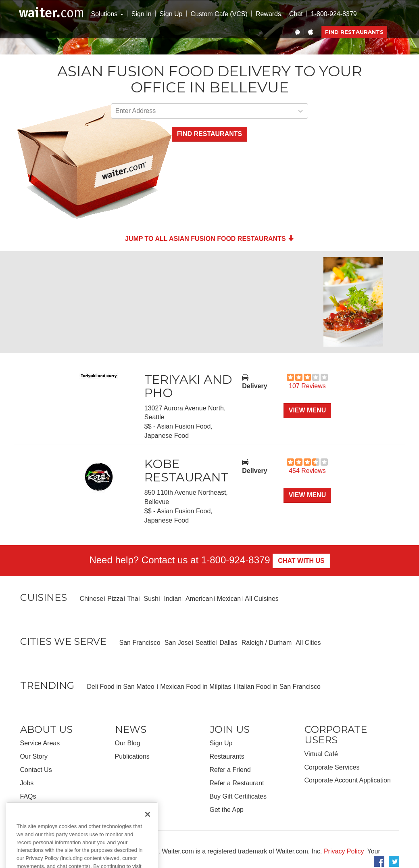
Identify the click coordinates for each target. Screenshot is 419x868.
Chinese (92, 599)
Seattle (205, 643)
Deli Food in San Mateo (122, 687)
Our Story (34, 756)
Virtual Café (321, 754)
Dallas (228, 643)
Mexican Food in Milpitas (197, 687)
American (199, 599)
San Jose (178, 643)
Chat (296, 14)
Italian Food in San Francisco (279, 687)
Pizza (115, 599)
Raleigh (252, 643)
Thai (133, 599)
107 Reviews (307, 386)
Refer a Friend (230, 770)
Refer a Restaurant (237, 783)
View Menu (307, 410)
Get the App (227, 810)
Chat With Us (301, 561)
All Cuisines (262, 599)
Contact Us (36, 770)
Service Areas (40, 743)
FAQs (28, 796)
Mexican (229, 599)
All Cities (308, 643)
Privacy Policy (344, 851)
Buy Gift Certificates (238, 796)
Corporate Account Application (348, 780)
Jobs (27, 783)
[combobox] (116, 111)
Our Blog (128, 743)
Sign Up (171, 14)
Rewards (268, 14)
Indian (173, 599)
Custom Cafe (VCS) (219, 14)
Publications (132, 756)
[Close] (148, 825)
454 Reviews (307, 471)
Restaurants (227, 756)
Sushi (152, 599)
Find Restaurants (354, 32)
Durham (280, 643)
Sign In (142, 14)
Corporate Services (332, 767)
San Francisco (140, 643)
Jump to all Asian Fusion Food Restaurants (209, 239)
